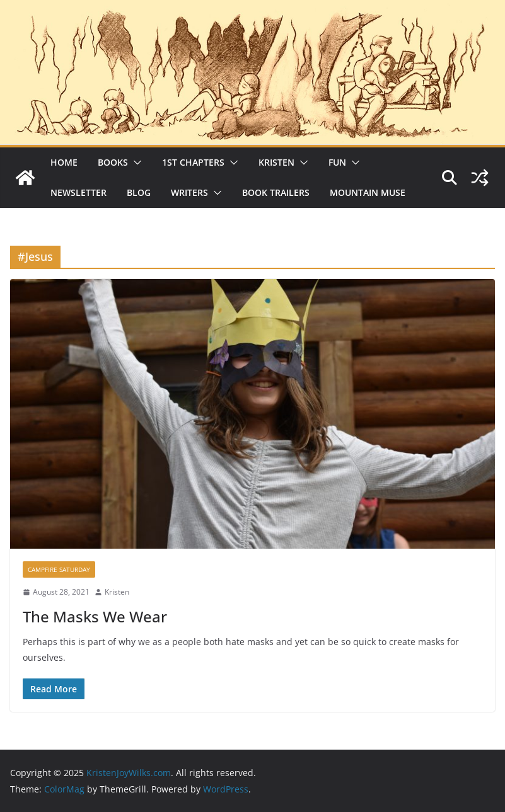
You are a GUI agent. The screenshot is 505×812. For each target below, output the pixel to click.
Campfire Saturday (59, 569)
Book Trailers (276, 192)
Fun (337, 162)
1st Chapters (193, 162)
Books (113, 162)
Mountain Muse (368, 192)
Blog (139, 192)
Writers (189, 192)
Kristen (276, 162)
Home (64, 162)
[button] (135, 163)
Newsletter (78, 192)
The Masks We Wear (95, 616)
